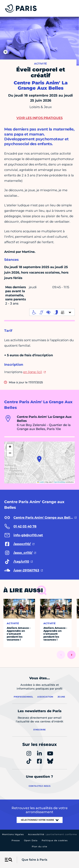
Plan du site (39, 847)
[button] (39, 459)
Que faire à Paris (34, 860)
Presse (16, 840)
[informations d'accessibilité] (52, 312)
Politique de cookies (55, 840)
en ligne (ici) (33, 372)
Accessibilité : (52, 834)
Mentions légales (13, 834)
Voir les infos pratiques (39, 118)
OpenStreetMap (60, 482)
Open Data (31, 840)
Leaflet (41, 482)
